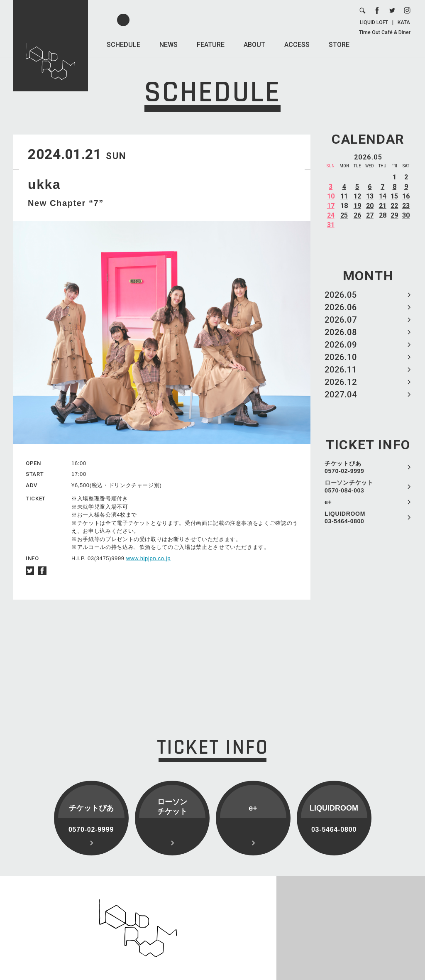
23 (406, 206)
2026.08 (341, 332)
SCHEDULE (123, 45)
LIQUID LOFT (374, 22)
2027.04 (341, 394)
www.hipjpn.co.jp (148, 558)
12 (357, 196)
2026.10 (341, 357)
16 (406, 196)
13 (370, 196)
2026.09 (341, 345)
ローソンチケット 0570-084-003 (349, 486)
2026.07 (341, 320)
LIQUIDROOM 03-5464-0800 (345, 517)
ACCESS (297, 45)
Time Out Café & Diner (385, 32)
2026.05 (341, 295)
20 (370, 206)
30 (406, 215)
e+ (328, 502)
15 (394, 196)
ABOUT (254, 45)
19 (357, 206)
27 (370, 215)
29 (394, 215)
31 (331, 225)
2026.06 (341, 307)
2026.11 (341, 370)
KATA (404, 22)
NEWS (169, 45)
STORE (339, 45)
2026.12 (341, 382)
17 (331, 206)
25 (344, 215)
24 (331, 215)
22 (394, 206)
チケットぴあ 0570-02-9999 (344, 467)
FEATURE (211, 45)
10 (331, 196)
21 (383, 206)
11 (344, 196)
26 (357, 215)
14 (383, 196)
